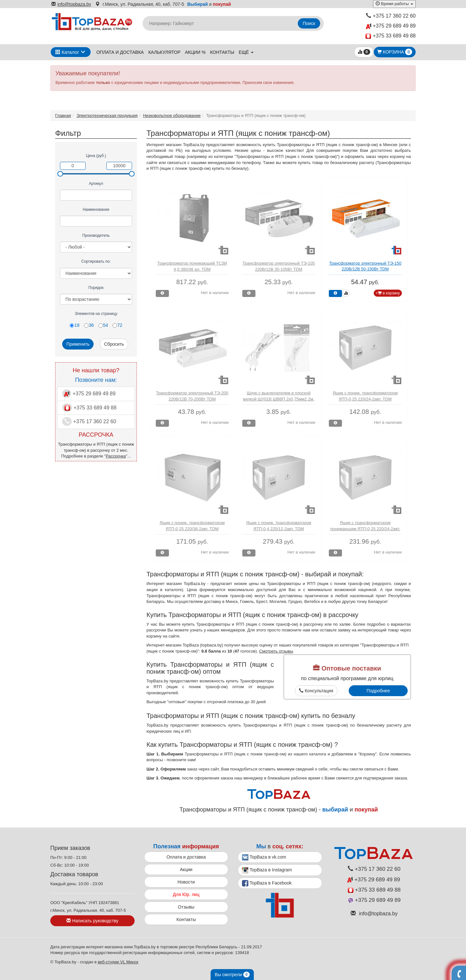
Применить (78, 344)
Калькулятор (164, 52)
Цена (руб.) (96, 156)
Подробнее (378, 691)
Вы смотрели (232, 975)
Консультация (316, 691)
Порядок (96, 288)
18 (75, 325)
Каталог (67, 52)
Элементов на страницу (96, 314)
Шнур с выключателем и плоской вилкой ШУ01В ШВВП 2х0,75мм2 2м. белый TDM (279, 399)
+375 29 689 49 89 (391, 26)
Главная (63, 115)
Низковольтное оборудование (172, 115)
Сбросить (114, 344)
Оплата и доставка (120, 52)
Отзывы (186, 907)
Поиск (309, 23)
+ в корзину (388, 293)
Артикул (96, 184)
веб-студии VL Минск (118, 962)
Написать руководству (92, 921)
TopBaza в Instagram (267, 870)
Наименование (96, 210)
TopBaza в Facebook (267, 883)
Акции (186, 869)
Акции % (195, 52)
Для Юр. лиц (186, 894)
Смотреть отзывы (276, 651)
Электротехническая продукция (107, 115)
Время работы (394, 4)
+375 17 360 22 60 (391, 16)
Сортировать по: (96, 261)
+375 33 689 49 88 (391, 36)
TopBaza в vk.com (264, 857)
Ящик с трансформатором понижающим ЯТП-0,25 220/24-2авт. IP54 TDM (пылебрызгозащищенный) (365, 529)
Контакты (222, 52)
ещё (246, 52)
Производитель (96, 235)
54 (103, 325)
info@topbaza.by (71, 4)
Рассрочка (116, 456)
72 (117, 325)
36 (89, 325)
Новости (186, 882)
